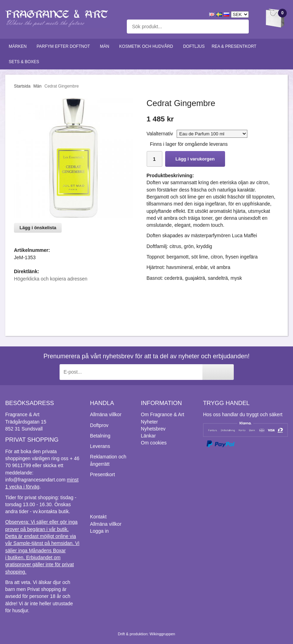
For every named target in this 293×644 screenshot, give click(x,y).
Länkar (148, 436)
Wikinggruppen (162, 634)
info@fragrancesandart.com (35, 480)
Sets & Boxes (25, 62)
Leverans (100, 446)
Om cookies (154, 443)
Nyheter (149, 422)
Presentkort (102, 474)
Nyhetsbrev (153, 429)
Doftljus (194, 46)
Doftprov (99, 425)
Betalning (100, 436)
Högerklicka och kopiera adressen (51, 279)
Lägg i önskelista (38, 228)
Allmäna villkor (106, 414)
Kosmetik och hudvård (148, 46)
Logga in (99, 531)
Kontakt (98, 517)
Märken (19, 46)
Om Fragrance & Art (162, 414)
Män (106, 46)
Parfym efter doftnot (65, 46)
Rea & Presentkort (235, 46)
